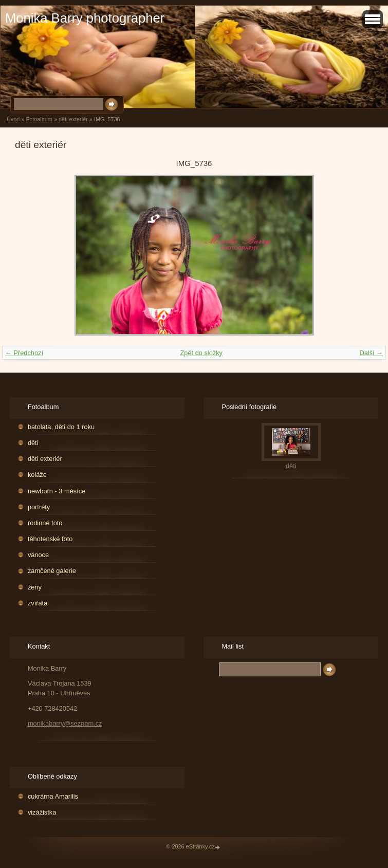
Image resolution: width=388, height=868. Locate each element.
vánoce (38, 555)
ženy (35, 587)
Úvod (13, 119)
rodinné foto (45, 523)
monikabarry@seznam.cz (65, 723)
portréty (39, 507)
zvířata (38, 603)
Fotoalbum (39, 119)
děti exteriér (73, 119)
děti (33, 443)
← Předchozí (24, 353)
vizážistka (42, 812)
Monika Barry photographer (85, 18)
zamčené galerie (52, 571)
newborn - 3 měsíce (57, 491)
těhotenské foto (50, 539)
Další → (371, 353)
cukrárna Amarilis (53, 796)
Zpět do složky (201, 353)
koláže (37, 475)
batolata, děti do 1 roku (61, 427)
